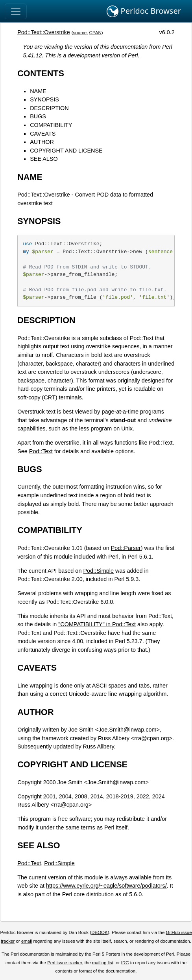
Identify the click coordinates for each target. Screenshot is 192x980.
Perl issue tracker (65, 963)
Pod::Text (41, 451)
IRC (125, 963)
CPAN (95, 33)
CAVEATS (43, 134)
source (80, 33)
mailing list (103, 963)
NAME (38, 91)
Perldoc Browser (144, 11)
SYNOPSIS (44, 99)
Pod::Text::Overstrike (44, 32)
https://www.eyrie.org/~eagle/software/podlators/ (106, 886)
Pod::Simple (98, 571)
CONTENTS (41, 73)
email (27, 941)
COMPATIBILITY (51, 125)
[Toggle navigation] (16, 11)
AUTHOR (42, 142)
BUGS (38, 116)
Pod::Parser (126, 548)
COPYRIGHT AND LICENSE (66, 151)
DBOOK (100, 932)
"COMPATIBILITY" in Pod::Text (97, 624)
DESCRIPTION (49, 108)
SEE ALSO (44, 159)
